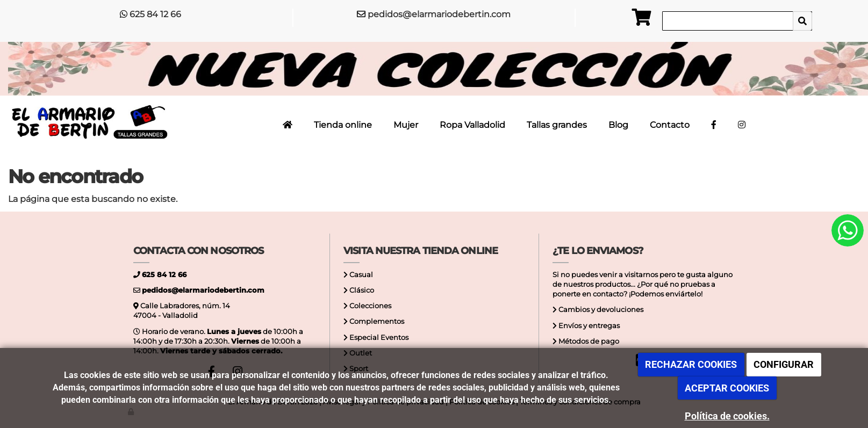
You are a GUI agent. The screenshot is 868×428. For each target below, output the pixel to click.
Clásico (361, 290)
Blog (618, 125)
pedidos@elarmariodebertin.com (439, 14)
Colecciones (370, 306)
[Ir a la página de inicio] (88, 122)
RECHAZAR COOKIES (691, 364)
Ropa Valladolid (472, 125)
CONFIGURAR (784, 364)
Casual (360, 275)
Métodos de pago (588, 341)
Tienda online (343, 125)
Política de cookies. (727, 416)
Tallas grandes (557, 125)
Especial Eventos (378, 338)
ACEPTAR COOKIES (727, 388)
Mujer (406, 125)
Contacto (670, 125)
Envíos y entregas (588, 326)
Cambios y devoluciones (600, 310)
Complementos (376, 321)
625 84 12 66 (155, 14)
